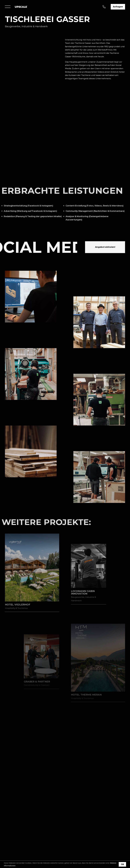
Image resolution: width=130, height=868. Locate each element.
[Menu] (8, 7)
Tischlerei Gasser (83, 43)
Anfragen (118, 7)
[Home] (21, 7)
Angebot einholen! (105, 247)
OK (122, 864)
